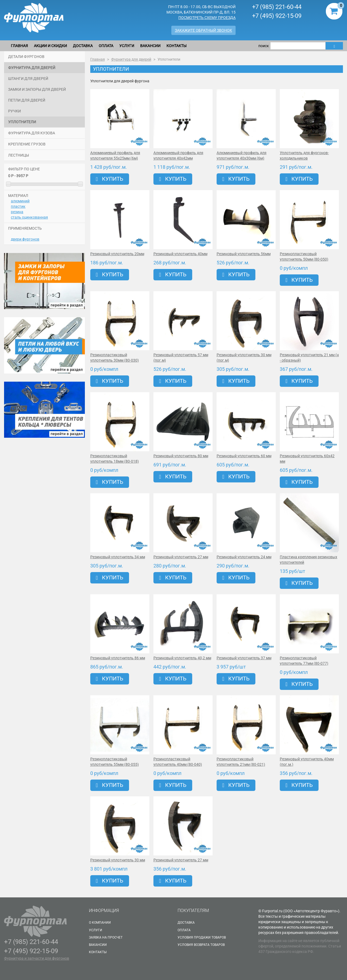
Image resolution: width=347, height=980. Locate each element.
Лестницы (19, 155)
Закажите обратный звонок (203, 30)
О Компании (100, 923)
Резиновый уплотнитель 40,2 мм (182, 658)
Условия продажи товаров (202, 937)
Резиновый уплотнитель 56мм (244, 254)
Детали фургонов (26, 57)
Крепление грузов (27, 144)
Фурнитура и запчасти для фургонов (37, 958)
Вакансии (150, 46)
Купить (110, 179)
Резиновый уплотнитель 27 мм (181, 557)
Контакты (176, 46)
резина (17, 212)
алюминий (20, 201)
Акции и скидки (50, 46)
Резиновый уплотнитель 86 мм (118, 658)
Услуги (127, 46)
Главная (19, 46)
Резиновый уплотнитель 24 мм (244, 557)
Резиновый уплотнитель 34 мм (118, 557)
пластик (18, 206)
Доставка (83, 46)
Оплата (106, 46)
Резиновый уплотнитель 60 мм (244, 456)
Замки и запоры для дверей (37, 89)
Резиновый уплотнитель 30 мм (118, 860)
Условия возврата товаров (201, 945)
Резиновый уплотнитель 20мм (117, 254)
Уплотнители (22, 122)
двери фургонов (25, 239)
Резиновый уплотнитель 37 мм (244, 658)
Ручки (15, 111)
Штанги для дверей (28, 79)
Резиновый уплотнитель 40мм (180, 254)
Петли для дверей (27, 100)
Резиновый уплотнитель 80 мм (181, 456)
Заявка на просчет (106, 937)
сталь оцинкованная (29, 217)
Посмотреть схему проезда (207, 18)
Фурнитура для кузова (32, 133)
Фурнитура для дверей (32, 68)
